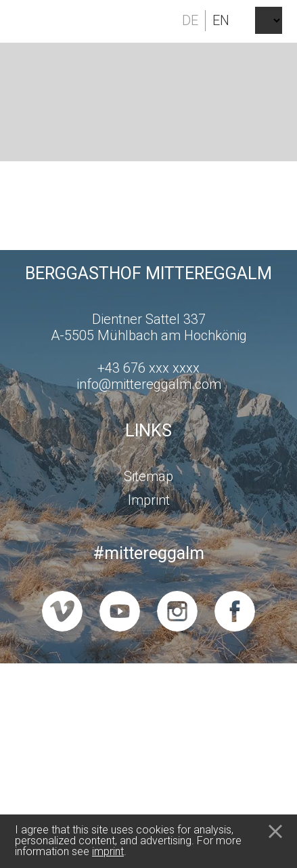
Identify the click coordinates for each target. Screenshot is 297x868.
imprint (108, 851)
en (221, 20)
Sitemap (148, 476)
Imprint (149, 500)
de (190, 20)
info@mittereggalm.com (149, 384)
